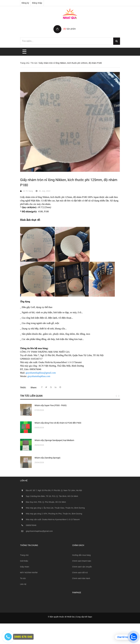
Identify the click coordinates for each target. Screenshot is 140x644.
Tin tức (34, 63)
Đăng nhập (37, 3)
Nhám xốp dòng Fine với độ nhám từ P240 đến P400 (58, 423)
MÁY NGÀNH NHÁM (29, 573)
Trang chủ (25, 63)
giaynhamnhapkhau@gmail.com (41, 373)
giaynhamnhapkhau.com (39, 376)
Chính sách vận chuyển (82, 567)
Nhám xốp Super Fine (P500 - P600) (51, 405)
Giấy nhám (25, 567)
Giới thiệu (24, 561)
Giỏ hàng (68, 26)
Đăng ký (25, 3)
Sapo (90, 617)
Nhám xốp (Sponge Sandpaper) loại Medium (54, 440)
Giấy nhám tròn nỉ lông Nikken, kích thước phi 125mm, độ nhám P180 (69, 182)
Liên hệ (23, 584)
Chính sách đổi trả (80, 573)
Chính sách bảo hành (81, 578)
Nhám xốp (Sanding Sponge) (47, 458)
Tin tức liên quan (31, 396)
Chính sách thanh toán (82, 561)
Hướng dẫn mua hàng (81, 555)
